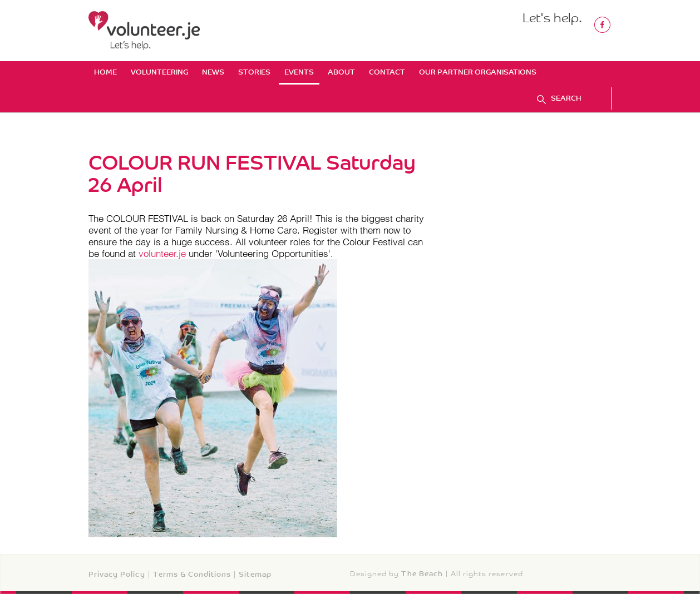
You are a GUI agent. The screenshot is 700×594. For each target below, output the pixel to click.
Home (105, 72)
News (213, 72)
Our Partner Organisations (478, 72)
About (341, 72)
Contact (387, 72)
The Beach (422, 574)
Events (299, 72)
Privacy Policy (117, 574)
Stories (254, 72)
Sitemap (255, 574)
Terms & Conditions (192, 574)
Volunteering (159, 72)
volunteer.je (162, 253)
